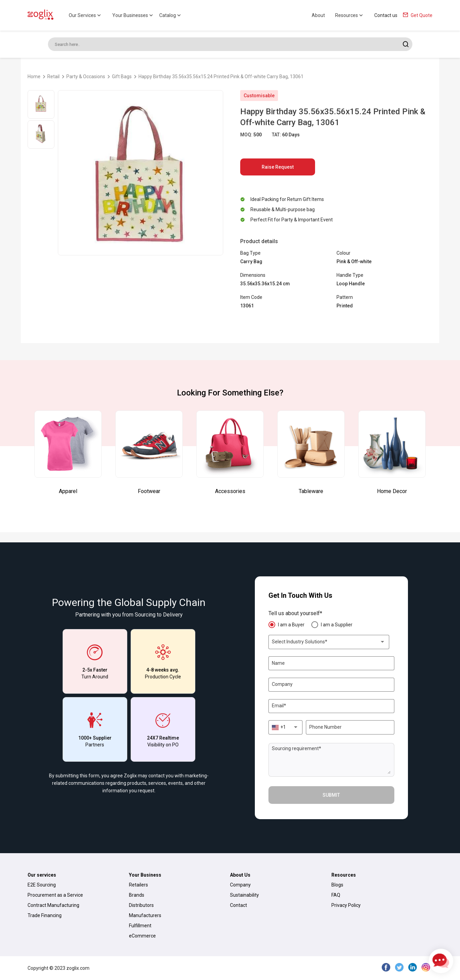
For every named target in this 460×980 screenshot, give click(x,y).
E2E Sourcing (42, 885)
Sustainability (244, 895)
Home (34, 77)
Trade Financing (45, 915)
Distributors (141, 905)
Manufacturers (145, 915)
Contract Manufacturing (53, 905)
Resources (350, 15)
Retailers (138, 885)
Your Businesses (133, 15)
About (318, 15)
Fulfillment (140, 926)
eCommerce (142, 936)
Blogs (337, 885)
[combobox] (329, 642)
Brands (137, 895)
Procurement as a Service (55, 895)
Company (240, 885)
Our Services (85, 15)
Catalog (171, 15)
